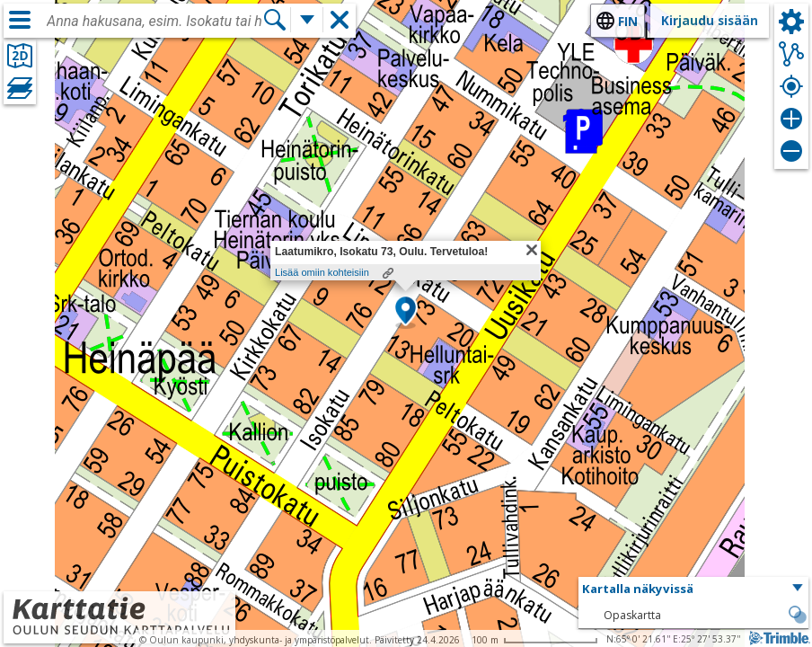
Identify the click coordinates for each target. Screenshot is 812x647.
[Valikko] (20, 20)
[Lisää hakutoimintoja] (307, 20)
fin (628, 21)
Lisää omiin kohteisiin (322, 272)
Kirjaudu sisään (710, 20)
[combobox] (154, 22)
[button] (406, 312)
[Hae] (275, 20)
